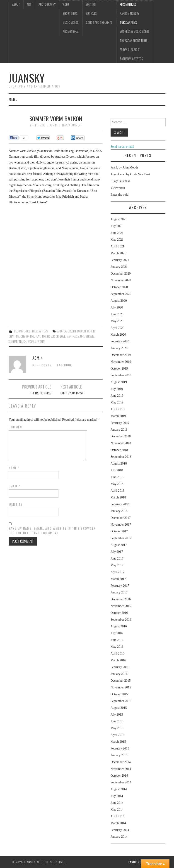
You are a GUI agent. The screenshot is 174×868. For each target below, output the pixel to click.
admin (53, 125)
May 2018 (117, 484)
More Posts (42, 365)
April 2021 (117, 246)
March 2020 (118, 335)
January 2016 (119, 674)
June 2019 (117, 396)
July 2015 (117, 715)
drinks (30, 336)
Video (66, 4)
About (16, 4)
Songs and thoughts (99, 23)
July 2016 (117, 633)
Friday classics (129, 50)
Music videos (71, 23)
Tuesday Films (128, 23)
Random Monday (129, 13)
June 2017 (117, 559)
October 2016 (119, 613)
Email (15, 486)
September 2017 (121, 538)
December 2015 (121, 681)
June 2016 (117, 640)
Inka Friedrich (50, 336)
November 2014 (121, 769)
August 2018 (119, 464)
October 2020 (119, 287)
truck (23, 342)
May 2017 (117, 565)
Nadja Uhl (79, 336)
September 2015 (121, 701)
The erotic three (41, 393)
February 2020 (120, 341)
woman (32, 342)
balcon (82, 331)
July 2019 (117, 389)
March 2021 (118, 253)
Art (29, 4)
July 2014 (117, 796)
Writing (91, 4)
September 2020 (121, 294)
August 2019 (119, 382)
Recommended (128, 4)
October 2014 (119, 776)
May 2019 (117, 402)
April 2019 (117, 409)
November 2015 (121, 687)
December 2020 (121, 274)
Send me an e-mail (122, 147)
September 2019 (121, 375)
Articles (91, 13)
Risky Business (120, 181)
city (23, 336)
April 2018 (117, 491)
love (63, 336)
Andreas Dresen (67, 331)
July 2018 (117, 470)
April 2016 (117, 653)
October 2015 (119, 694)
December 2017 (121, 518)
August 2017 (119, 545)
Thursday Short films (134, 41)
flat (38, 336)
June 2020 (117, 314)
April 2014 (117, 816)
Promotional (71, 32)
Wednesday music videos (135, 32)
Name (14, 468)
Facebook (65, 365)
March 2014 (118, 823)
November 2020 (121, 280)
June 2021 (117, 233)
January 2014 (119, 837)
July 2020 (117, 307)
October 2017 (119, 531)
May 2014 (117, 810)
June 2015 (117, 721)
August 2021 (119, 219)
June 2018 (117, 477)
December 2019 (121, 355)
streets (90, 336)
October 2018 (119, 450)
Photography (47, 4)
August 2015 (119, 708)
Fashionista (137, 862)
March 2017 (118, 579)
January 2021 (119, 267)
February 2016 (120, 667)
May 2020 (117, 321)
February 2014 (120, 830)
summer (13, 342)
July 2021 (117, 226)
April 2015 (117, 735)
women (41, 342)
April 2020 (117, 328)
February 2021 (120, 260)
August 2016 (119, 626)
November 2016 (121, 606)
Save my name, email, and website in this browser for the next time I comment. (52, 531)
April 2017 (117, 572)
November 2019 (121, 362)
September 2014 (121, 782)
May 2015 (117, 728)
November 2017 (121, 525)
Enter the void (120, 195)
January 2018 (119, 511)
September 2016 (121, 620)
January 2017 (119, 592)
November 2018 (121, 443)
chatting (14, 336)
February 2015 (120, 748)
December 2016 (121, 599)
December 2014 (121, 762)
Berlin (91, 331)
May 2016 (117, 647)
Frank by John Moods (124, 167)
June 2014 (117, 803)
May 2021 (117, 240)
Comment (16, 427)
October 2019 (119, 369)
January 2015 (119, 755)
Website (16, 504)
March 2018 (118, 497)
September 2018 (121, 457)
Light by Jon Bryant (73, 393)
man (69, 336)
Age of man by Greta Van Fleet (130, 174)
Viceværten (118, 188)
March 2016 (118, 660)
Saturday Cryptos (131, 59)
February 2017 (120, 586)
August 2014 (119, 789)
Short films (70, 13)
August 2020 (119, 301)
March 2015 (118, 742)
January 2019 (119, 430)
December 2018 (121, 436)
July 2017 (117, 552)
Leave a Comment (72, 125)
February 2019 (120, 423)
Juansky (27, 78)
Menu (13, 99)
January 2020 (119, 348)
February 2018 (120, 504)
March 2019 (118, 416)
